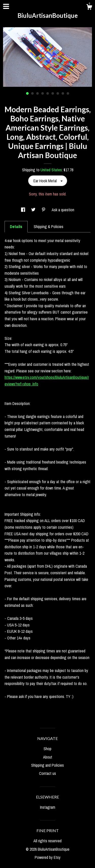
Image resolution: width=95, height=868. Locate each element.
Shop (48, 749)
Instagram (48, 807)
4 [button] (43, 93)
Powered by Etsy (48, 857)
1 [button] (27, 93)
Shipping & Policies (49, 227)
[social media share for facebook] (24, 210)
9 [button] (68, 93)
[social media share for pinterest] (44, 210)
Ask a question (63, 210)
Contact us (48, 773)
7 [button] (58, 93)
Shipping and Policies (48, 765)
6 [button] (53, 93)
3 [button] (37, 93)
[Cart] (89, 8)
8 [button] (63, 93)
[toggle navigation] (6, 6)
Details (16, 227)
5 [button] (48, 93)
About (48, 757)
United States (51, 170)
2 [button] (32, 93)
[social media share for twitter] (34, 210)
